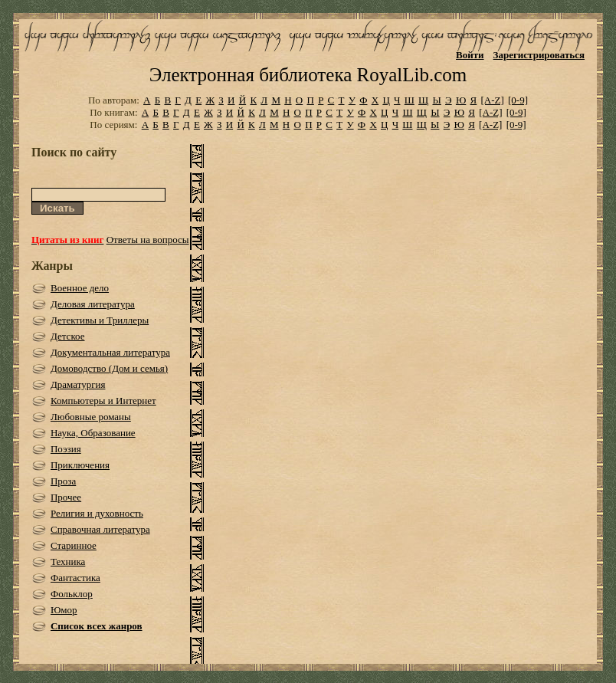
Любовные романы (91, 417)
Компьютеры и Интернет (103, 401)
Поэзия (66, 449)
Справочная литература (100, 529)
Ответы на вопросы (148, 240)
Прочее (66, 497)
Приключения (80, 465)
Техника (68, 562)
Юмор (64, 610)
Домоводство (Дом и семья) (109, 368)
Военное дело (80, 288)
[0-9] (518, 100)
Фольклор (72, 594)
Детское (68, 336)
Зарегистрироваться (539, 55)
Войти (470, 55)
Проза (63, 481)
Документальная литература (110, 352)
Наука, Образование (93, 433)
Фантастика (75, 578)
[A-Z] (492, 100)
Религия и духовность (97, 513)
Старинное (74, 545)
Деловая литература (93, 304)
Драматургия (78, 384)
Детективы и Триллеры (100, 320)
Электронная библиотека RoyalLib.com (308, 75)
